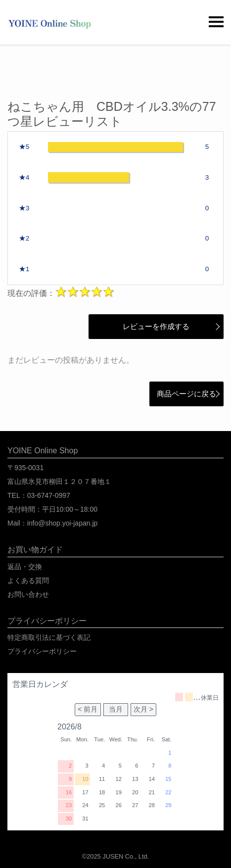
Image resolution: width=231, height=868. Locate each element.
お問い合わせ (28, 594)
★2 (24, 238)
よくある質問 (28, 580)
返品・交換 (25, 567)
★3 (24, 208)
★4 (24, 177)
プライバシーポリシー (42, 651)
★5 (24, 147)
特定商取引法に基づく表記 (49, 637)
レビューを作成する (150, 326)
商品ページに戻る (186, 394)
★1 (24, 269)
